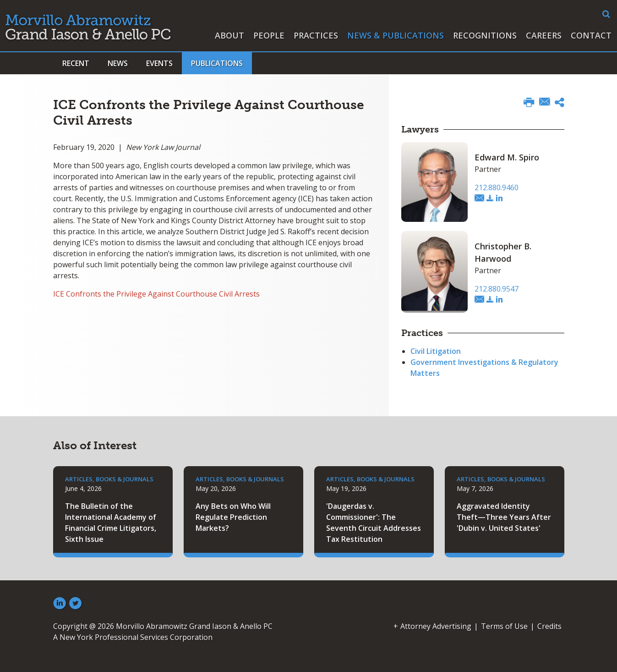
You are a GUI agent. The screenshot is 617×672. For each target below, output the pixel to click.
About (229, 35)
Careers (544, 35)
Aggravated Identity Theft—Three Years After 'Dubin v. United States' (504, 517)
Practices (316, 35)
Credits (549, 626)
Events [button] (159, 63)
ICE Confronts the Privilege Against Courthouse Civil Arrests (156, 294)
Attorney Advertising (436, 626)
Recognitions (485, 35)
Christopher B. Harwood (503, 252)
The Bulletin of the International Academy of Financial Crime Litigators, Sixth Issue (111, 523)
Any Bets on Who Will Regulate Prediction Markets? (233, 517)
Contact (591, 35)
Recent (76, 63)
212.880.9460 (497, 187)
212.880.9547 (497, 289)
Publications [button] (217, 63)
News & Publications (396, 35)
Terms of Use (504, 626)
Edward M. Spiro (507, 157)
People (269, 35)
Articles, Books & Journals (109, 479)
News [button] (118, 63)
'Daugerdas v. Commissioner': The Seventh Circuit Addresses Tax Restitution (374, 523)
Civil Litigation (436, 351)
